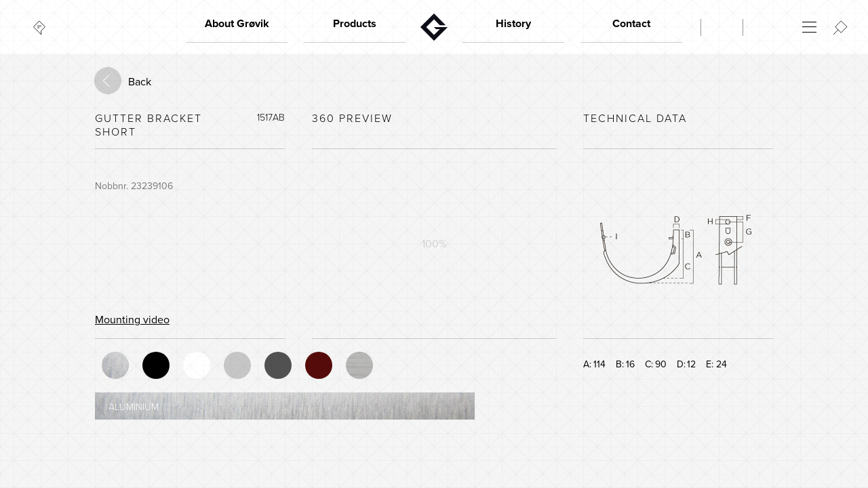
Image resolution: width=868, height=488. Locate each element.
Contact (631, 24)
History (513, 24)
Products (355, 24)
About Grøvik (237, 24)
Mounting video (132, 320)
